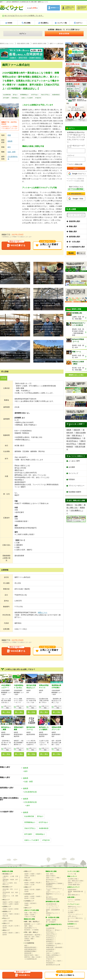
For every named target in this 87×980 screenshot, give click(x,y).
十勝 (30, 913)
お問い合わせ (72, 916)
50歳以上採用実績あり (53, 955)
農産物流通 (28, 953)
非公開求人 (58, 944)
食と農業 (78, 505)
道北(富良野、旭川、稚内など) (10, 893)
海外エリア (28, 908)
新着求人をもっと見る (76, 375)
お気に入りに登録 (7, 707)
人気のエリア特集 (30, 917)
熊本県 (26, 898)
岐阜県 (5, 935)
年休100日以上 (51, 936)
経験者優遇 (59, 947)
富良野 (32, 915)
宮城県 (16, 902)
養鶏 (30, 926)
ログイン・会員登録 (74, 900)
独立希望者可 (50, 957)
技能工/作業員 (50, 876)
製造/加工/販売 (29, 955)
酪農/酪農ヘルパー (30, 924)
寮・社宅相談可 (51, 922)
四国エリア (28, 887)
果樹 (38, 937)
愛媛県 (38, 890)
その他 (48, 915)
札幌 (26, 913)
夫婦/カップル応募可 (27, 98)
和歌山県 (27, 878)
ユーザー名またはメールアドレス (76, 146)
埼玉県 (5, 914)
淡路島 (26, 915)
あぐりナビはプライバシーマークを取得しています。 (24, 16)
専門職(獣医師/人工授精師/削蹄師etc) (54, 884)
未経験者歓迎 (56, 95)
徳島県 (10, 141)
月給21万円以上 (45, 95)
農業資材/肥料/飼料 (30, 947)
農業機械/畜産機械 (30, 951)
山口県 (32, 885)
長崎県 (38, 896)
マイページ (71, 902)
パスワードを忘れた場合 (76, 181)
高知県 (26, 891)
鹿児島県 (33, 903)
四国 (9, 135)
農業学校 (27, 957)
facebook (71, 926)
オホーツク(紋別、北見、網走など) (10, 884)
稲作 (33, 937)
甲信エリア (6, 918)
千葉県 (11, 914)
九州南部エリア (29, 901)
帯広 (35, 913)
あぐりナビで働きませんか (75, 919)
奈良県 (32, 876)
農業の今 (70, 505)
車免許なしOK (50, 961)
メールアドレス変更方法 (76, 179)
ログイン (23, 34)
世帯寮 (54, 920)
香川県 (32, 890)
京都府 (32, 874)
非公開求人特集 (73, 879)
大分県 (32, 898)
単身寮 (48, 920)
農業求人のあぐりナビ (7, 44)
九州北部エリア (29, 894)
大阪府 (38, 874)
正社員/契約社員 (13, 158)
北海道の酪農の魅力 (74, 885)
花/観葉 (27, 939)
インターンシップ (51, 908)
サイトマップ (73, 473)
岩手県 (11, 902)
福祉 (37, 955)
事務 (58, 878)
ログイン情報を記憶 (75, 164)
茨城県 (5, 909)
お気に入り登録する (47, 245)
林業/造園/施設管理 (30, 949)
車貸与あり (49, 930)
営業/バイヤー (50, 878)
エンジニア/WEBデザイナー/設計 (54, 889)
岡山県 (38, 883)
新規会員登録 (64, 34)
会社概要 (72, 467)
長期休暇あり (15, 98)
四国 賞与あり (77, 435)
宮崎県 (26, 903)
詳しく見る (6, 712)
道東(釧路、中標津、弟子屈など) (10, 880)
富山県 (11, 926)
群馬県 (16, 909)
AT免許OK (38, 98)
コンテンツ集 (72, 874)
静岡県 (5, 933)
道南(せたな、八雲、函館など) (10, 896)
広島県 (26, 885)
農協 (33, 957)
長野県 (11, 921)
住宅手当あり (35, 95)
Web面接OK (50, 963)
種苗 (26, 946)
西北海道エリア (8, 887)
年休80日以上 (50, 938)
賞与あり (15, 95)
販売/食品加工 (50, 880)
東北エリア (6, 900)
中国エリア (28, 880)
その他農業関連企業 (31, 959)
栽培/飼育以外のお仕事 (53, 965)
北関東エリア (7, 907)
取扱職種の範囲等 (75, 492)
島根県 (32, 883)
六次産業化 (49, 944)
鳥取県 (26, 883)
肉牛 (9, 147)
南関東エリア (7, 911)
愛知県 (11, 933)
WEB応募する (16, 245)
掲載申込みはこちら (74, 907)
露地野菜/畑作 (29, 935)
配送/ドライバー (51, 882)
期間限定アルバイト (52, 913)
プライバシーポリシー (76, 486)
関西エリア (28, 871)
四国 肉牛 (77, 430)
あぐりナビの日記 (73, 928)
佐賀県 (32, 896)
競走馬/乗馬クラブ (30, 928)
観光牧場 (27, 930)
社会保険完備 (7, 95)
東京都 (16, 914)
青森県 (5, 902)
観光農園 (27, 941)
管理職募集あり (24, 95)
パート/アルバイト (52, 906)
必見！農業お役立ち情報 (75, 881)
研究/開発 (49, 887)
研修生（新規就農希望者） (53, 910)
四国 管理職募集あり (74, 438)
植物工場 (27, 937)
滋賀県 (26, 874)
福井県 (5, 928)
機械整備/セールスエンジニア (54, 895)
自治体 (38, 957)
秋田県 (5, 904)
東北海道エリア (8, 874)
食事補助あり (50, 942)
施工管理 (49, 897)
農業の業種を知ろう (74, 895)
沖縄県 (26, 905)
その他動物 (35, 930)
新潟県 (5, 926)
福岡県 (26, 896)
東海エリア (6, 930)
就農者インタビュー (74, 883)
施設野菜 (37, 935)
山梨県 (5, 921)
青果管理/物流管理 (52, 899)
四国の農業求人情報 (23, 44)
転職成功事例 (72, 890)
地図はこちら (43, 613)
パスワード (71, 155)
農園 (32, 939)
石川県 (16, 926)
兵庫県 (26, 876)
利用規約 (72, 480)
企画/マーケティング (52, 892)
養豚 (26, 926)
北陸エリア (6, 923)
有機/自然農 (50, 947)
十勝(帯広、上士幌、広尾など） (10, 877)
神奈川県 (5, 916)
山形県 (11, 904)
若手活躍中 (6, 98)
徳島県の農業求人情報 (39, 44)
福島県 (16, 904)
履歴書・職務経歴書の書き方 (75, 892)
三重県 (16, 933)
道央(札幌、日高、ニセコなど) (10, 890)
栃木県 (11, 909)
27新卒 (59, 961)
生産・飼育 (12, 152)
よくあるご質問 (74, 461)
